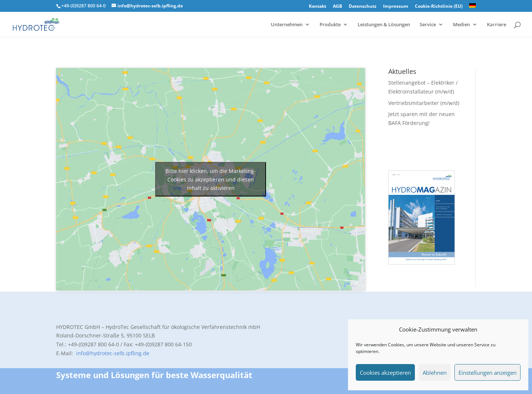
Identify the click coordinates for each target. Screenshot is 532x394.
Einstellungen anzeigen (487, 373)
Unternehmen (287, 25)
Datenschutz (363, 7)
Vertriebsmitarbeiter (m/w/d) (424, 103)
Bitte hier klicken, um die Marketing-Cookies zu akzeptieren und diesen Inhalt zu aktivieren (211, 179)
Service (428, 25)
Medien (461, 25)
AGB (337, 7)
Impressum (396, 7)
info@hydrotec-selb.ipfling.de (112, 353)
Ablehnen (435, 373)
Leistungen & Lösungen (384, 25)
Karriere (497, 25)
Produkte (330, 25)
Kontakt (318, 7)
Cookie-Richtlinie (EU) (439, 7)
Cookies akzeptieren (385, 373)
